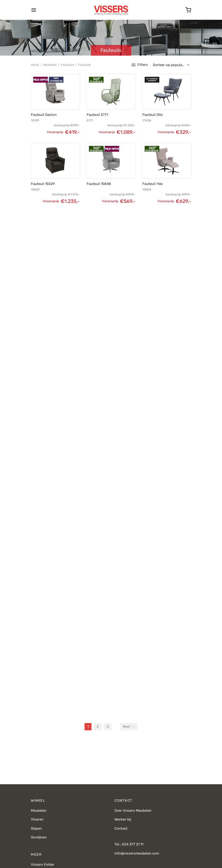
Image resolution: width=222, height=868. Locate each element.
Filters (140, 65)
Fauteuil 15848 (99, 184)
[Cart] (188, 10)
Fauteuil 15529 (43, 184)
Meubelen (50, 65)
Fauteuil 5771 (97, 115)
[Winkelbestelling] (172, 65)
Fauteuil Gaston (44, 115)
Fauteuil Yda (152, 184)
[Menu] (34, 10)
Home (35, 65)
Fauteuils (67, 65)
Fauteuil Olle (152, 115)
